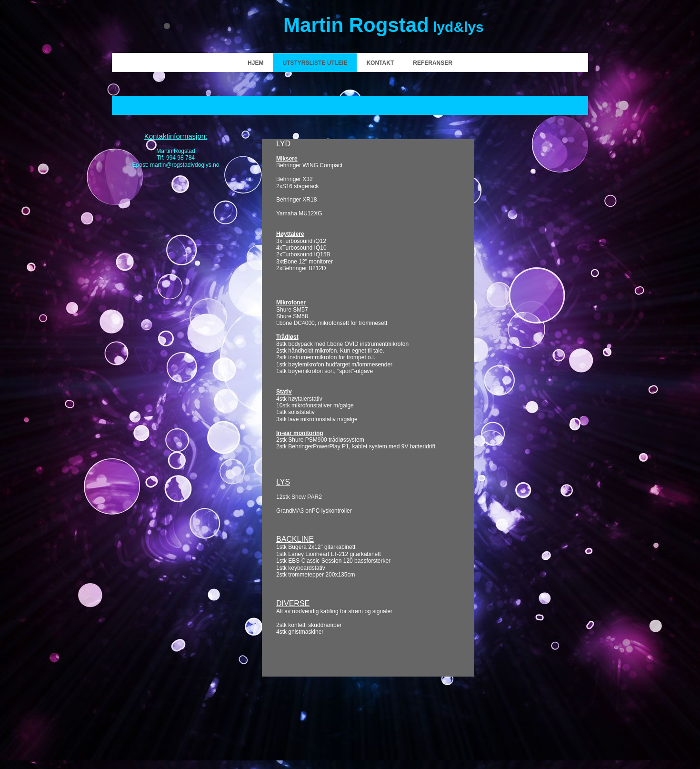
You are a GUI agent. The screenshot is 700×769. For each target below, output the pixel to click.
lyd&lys (384, 27)
